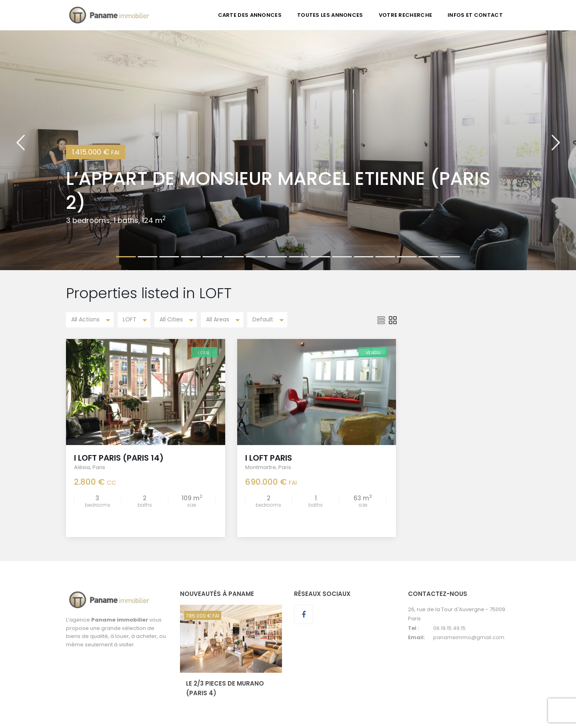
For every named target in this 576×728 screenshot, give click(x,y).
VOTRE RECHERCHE (406, 15)
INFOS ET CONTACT (475, 15)
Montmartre (261, 467)
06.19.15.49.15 (449, 628)
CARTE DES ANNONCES (250, 15)
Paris (99, 467)
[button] (20, 150)
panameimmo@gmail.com (469, 637)
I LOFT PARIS (269, 458)
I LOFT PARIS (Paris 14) (119, 458)
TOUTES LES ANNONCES (330, 15)
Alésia (82, 467)
